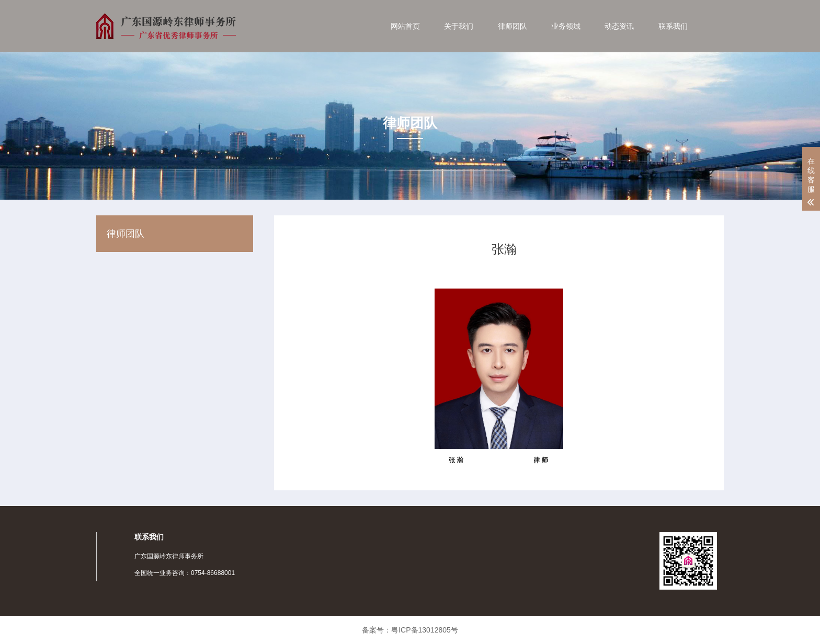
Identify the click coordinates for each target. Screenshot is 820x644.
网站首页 (405, 26)
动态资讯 (619, 26)
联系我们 (673, 26)
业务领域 (566, 26)
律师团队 (512, 26)
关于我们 (459, 26)
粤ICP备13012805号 (425, 630)
